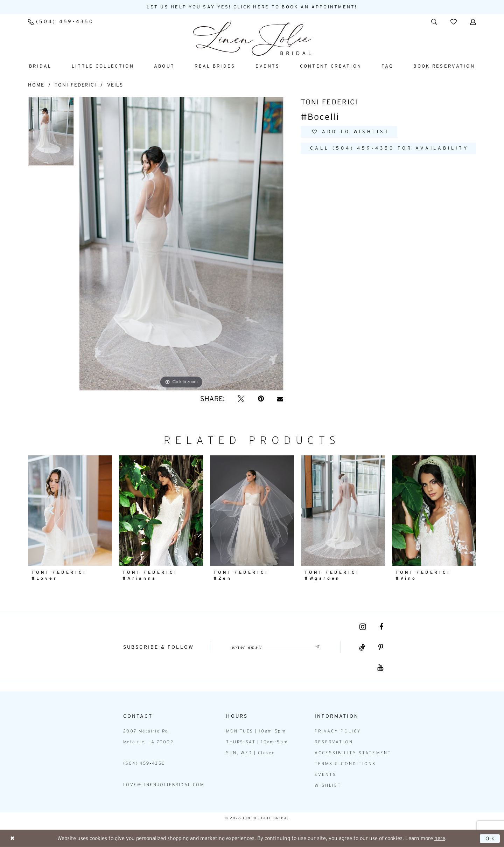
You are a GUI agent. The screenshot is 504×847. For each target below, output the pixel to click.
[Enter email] (275, 647)
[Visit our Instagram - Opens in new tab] (363, 627)
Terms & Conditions (345, 764)
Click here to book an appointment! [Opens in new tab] (296, 7)
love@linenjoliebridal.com (164, 785)
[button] (473, 22)
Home (36, 85)
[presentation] (161, 511)
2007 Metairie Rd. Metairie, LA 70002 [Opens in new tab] (148, 737)
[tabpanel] (51, 134)
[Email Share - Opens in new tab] (280, 399)
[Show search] (434, 22)
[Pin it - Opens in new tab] (261, 399)
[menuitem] (61, 22)
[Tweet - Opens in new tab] (241, 399)
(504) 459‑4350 (144, 763)
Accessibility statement (353, 753)
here (440, 838)
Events (326, 775)
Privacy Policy (338, 731)
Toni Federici (76, 85)
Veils (115, 85)
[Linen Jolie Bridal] (252, 39)
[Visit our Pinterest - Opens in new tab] (381, 648)
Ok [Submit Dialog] (491, 838)
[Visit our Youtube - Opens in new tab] (380, 668)
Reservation (334, 742)
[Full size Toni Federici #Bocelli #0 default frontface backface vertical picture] (181, 244)
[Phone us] (61, 22)
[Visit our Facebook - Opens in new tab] (381, 627)
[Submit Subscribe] (317, 647)
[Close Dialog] (12, 838)
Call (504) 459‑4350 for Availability (391, 149)
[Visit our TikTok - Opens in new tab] (362, 648)
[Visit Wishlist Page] (454, 22)
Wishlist (328, 786)
